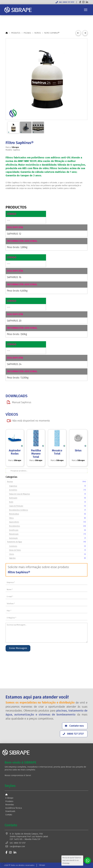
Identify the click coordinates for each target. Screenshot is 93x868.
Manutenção (14, 534)
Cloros (12, 554)
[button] (86, 10)
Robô (11, 502)
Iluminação (13, 498)
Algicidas (12, 558)
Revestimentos (15, 526)
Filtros (11, 518)
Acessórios (13, 490)
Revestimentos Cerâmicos (19, 510)
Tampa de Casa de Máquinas (19, 494)
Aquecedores (14, 522)
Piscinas (10, 482)
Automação (13, 538)
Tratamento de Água (15, 542)
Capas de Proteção (16, 506)
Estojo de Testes (15, 550)
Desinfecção (14, 530)
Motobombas (14, 514)
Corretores (13, 546)
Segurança (13, 486)
